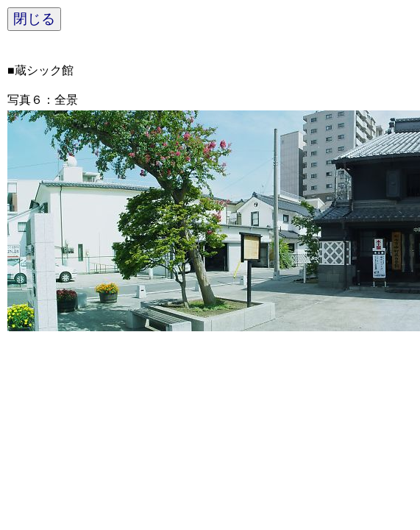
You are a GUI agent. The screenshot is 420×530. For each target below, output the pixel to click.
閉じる (34, 19)
